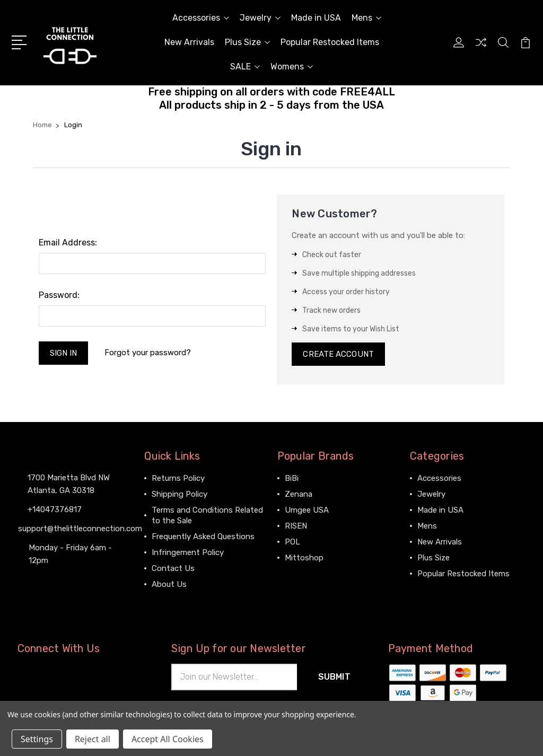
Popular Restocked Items (330, 42)
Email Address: (68, 243)
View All (300, 574)
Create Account (338, 354)
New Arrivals (189, 42)
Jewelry (260, 18)
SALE (245, 67)
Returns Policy (178, 478)
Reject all (93, 739)
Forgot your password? (148, 353)
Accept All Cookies (168, 739)
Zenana (299, 494)
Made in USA (316, 18)
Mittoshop (304, 558)
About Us (169, 584)
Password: (59, 295)
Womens (292, 67)
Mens (366, 18)
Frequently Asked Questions (203, 537)
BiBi (292, 478)
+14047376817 (55, 509)
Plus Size (247, 42)
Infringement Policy (188, 552)
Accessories (201, 18)
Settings (37, 739)
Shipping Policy (179, 494)
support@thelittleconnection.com (80, 529)
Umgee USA (307, 510)
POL (292, 542)
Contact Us (173, 568)
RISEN (296, 526)
